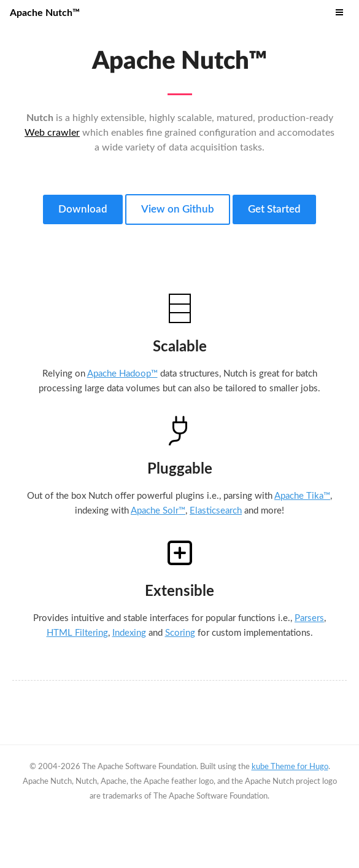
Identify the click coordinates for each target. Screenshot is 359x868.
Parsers (309, 618)
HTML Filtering (77, 633)
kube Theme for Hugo (290, 767)
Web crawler (52, 133)
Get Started (274, 209)
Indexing (129, 633)
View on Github (178, 209)
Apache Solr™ (158, 511)
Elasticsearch (216, 511)
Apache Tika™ (302, 496)
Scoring (180, 633)
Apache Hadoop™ (122, 374)
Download (83, 209)
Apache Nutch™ (45, 13)
